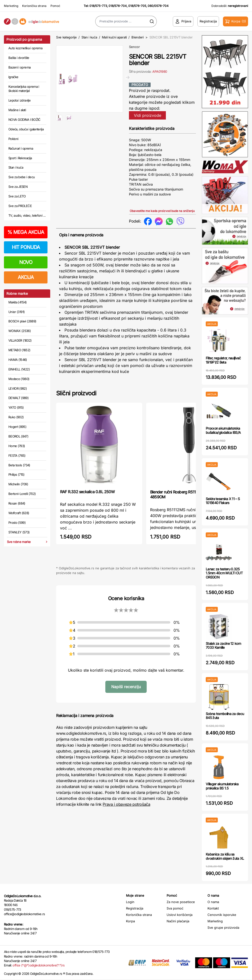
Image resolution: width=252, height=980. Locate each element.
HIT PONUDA (26, 247)
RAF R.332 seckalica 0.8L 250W (87, 492)
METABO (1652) (19, 350)
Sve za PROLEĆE (20, 206)
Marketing (11, 6)
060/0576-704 (158, 6)
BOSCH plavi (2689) (22, 321)
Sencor (134, 47)
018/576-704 (118, 6)
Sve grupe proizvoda (223, 927)
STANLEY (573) (19, 532)
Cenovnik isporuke (222, 915)
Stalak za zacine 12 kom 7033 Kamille (223, 646)
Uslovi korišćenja (180, 915)
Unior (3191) (16, 312)
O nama (213, 902)
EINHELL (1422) (19, 369)
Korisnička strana (34, 6)
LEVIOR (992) (18, 388)
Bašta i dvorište (19, 58)
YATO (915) (16, 407)
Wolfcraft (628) (19, 513)
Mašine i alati (17, 110)
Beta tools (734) (19, 465)
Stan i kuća (16, 167)
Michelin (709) (18, 484)
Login (130, 902)
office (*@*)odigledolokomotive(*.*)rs (39, 965)
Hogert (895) (17, 427)
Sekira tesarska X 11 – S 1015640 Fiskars (223, 501)
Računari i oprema (21, 148)
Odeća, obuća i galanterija (26, 129)
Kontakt (213, 908)
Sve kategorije (66, 37)
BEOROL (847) (18, 436)
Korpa (130, 921)
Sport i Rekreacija (20, 158)
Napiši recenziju (126, 687)
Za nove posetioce (181, 902)
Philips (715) (16, 474)
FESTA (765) (17, 455)
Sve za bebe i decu (22, 177)
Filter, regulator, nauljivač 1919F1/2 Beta (223, 360)
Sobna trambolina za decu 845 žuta (225, 716)
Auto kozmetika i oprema (25, 48)
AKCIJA (26, 277)
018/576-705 (137, 6)
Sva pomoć (175, 908)
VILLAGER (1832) (20, 340)
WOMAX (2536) (20, 331)
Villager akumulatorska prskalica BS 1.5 (222, 786)
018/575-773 (98, 6)
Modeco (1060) (19, 379)
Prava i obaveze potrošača (126, 804)
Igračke (13, 77)
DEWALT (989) (18, 398)
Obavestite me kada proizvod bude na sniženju (162, 211)
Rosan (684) (17, 503)
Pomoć (55, 6)
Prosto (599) (17, 523)
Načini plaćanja (178, 921)
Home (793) (17, 446)
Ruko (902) (16, 417)
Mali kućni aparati (114, 37)
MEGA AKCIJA (26, 232)
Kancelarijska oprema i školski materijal (24, 89)
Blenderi (137, 37)
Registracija (135, 908)
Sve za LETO (17, 196)
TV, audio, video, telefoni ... (27, 215)
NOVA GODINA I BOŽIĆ (24, 120)
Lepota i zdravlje (19, 100)
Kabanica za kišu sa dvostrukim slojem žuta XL (225, 856)
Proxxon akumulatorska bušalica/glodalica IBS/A (223, 430)
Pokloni (13, 139)
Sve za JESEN (18, 187)
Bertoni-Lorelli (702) (22, 494)
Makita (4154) (18, 302)
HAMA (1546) (18, 360)
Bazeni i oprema (19, 67)
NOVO (26, 262)
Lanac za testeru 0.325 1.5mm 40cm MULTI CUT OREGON (224, 573)
